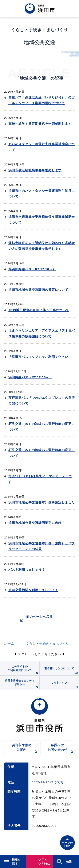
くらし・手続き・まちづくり (48, 643)
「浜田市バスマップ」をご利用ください (38, 357)
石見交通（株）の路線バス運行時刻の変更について (42, 427)
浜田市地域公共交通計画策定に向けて (37, 523)
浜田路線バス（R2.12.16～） (30, 377)
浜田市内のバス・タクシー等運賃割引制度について (42, 193)
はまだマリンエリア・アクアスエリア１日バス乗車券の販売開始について (42, 333)
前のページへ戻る (36, 619)
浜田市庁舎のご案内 (25, 749)
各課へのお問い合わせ (61, 749)
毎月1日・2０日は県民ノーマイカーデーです (40, 479)
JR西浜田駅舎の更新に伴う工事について (39, 310)
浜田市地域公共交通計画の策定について (38, 290)
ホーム (9, 643)
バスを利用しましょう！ (27, 570)
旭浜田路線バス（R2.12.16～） (32, 269)
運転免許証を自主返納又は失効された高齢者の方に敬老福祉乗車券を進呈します (42, 246)
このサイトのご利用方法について (23, 670)
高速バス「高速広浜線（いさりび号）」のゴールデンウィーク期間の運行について (42, 100)
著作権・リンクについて (62, 671)
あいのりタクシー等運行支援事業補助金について (42, 147)
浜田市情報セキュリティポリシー (22, 684)
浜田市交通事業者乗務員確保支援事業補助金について (42, 220)
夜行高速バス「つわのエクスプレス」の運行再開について (42, 400)
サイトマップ (65, 685)
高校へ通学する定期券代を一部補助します (40, 124)
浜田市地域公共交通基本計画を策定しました (42, 502)
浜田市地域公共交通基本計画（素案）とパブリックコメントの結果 (42, 546)
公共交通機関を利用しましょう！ (33, 590)
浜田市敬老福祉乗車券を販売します (35, 170)
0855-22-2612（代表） (49, 782)
